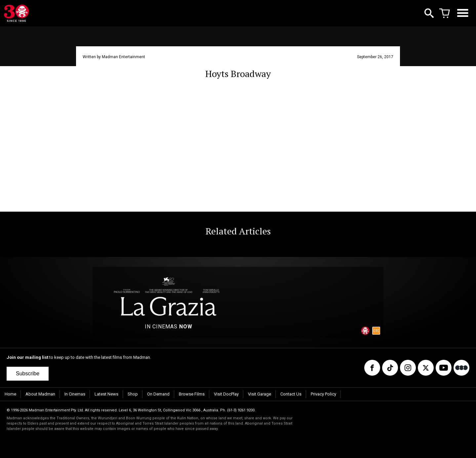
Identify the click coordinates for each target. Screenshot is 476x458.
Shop (133, 394)
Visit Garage (259, 394)
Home (10, 394)
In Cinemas (75, 394)
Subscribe (28, 374)
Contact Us (291, 394)
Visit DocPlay (226, 394)
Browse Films (192, 394)
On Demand (158, 394)
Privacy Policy (323, 394)
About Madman (40, 394)
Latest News (106, 394)
